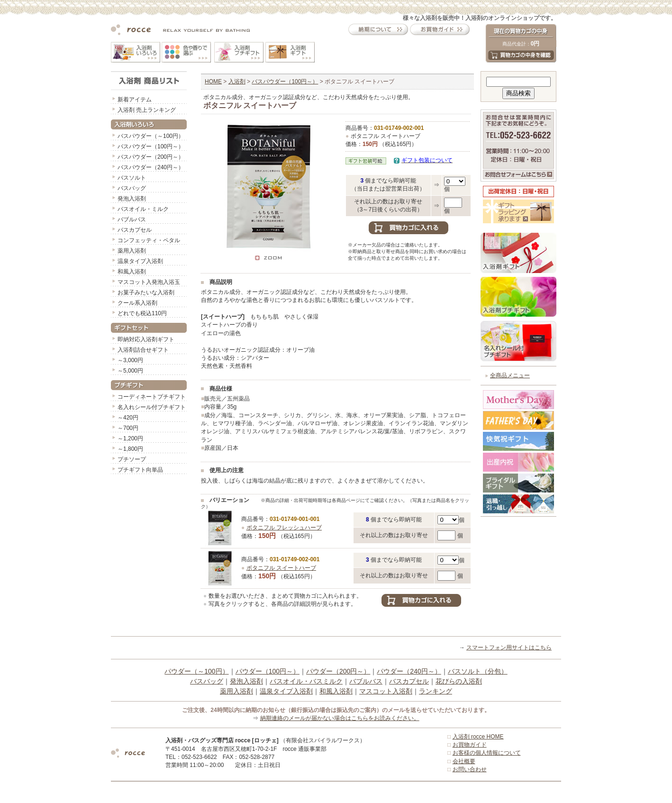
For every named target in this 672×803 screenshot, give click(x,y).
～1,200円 (130, 438)
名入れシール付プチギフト (152, 407)
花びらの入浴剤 (459, 681)
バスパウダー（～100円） (151, 136)
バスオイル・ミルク (143, 209)
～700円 (128, 428)
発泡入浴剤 (132, 199)
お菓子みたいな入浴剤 (146, 292)
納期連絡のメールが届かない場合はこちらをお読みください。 (340, 718)
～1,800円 (130, 449)
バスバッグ (132, 188)
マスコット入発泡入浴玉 (149, 282)
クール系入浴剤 (137, 303)
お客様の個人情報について (487, 753)
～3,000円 (130, 360)
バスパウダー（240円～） (151, 167)
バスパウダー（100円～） (151, 146)
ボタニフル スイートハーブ (281, 568)
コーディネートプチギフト (152, 397)
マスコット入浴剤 (386, 691)
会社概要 (464, 761)
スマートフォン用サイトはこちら (509, 648)
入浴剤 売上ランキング (147, 110)
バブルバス (132, 219)
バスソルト (132, 178)
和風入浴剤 (132, 272)
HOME (213, 82)
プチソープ (132, 459)
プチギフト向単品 (140, 470)
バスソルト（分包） (478, 671)
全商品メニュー (510, 375)
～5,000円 (130, 371)
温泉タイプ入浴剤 (140, 261)
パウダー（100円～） (268, 671)
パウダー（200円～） (338, 671)
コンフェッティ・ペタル (149, 240)
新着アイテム (135, 100)
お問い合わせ (470, 769)
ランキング (436, 691)
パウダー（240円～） (409, 671)
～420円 (128, 418)
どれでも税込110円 (142, 313)
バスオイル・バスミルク (306, 681)
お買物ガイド (470, 745)
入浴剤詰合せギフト (143, 350)
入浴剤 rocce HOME (478, 737)
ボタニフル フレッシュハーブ (284, 528)
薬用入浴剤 (132, 251)
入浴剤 (237, 82)
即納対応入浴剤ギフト (146, 339)
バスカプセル (135, 230)
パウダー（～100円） (196, 671)
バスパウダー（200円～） (151, 157)
